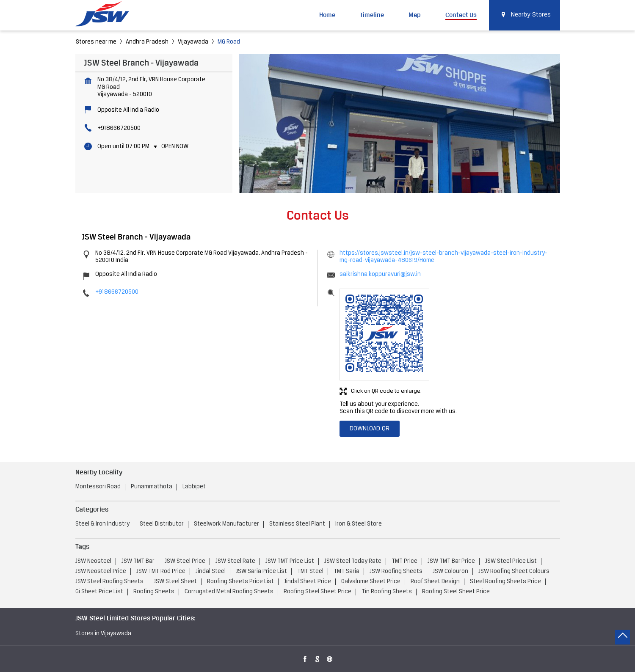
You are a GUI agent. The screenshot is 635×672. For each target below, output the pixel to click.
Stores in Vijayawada (103, 634)
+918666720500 (119, 128)
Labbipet (194, 487)
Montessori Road (98, 487)
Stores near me (96, 42)
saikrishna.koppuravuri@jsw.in (380, 274)
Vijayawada (193, 42)
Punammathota (152, 487)
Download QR (370, 429)
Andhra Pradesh (147, 42)
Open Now (175, 147)
